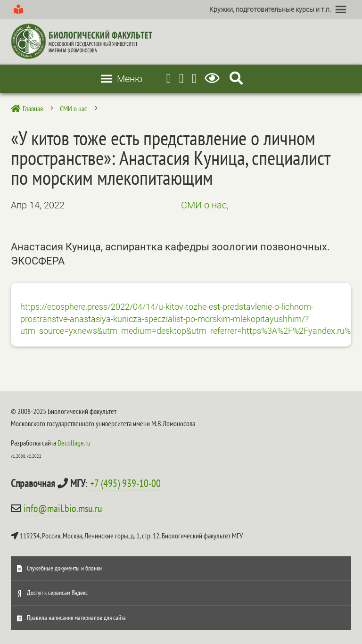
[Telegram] (169, 78)
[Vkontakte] (194, 78)
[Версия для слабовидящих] (214, 78)
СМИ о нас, (205, 205)
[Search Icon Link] (236, 78)
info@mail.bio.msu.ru (63, 508)
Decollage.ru (74, 443)
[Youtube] (181, 78)
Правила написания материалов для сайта (76, 618)
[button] (270, 9)
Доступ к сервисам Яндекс (57, 593)
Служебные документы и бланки (64, 568)
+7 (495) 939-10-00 (125, 483)
